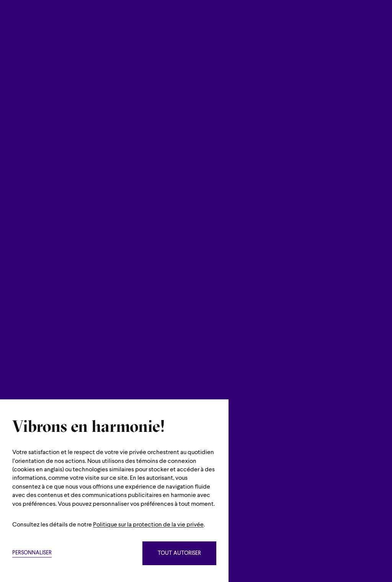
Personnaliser (32, 553)
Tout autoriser (179, 553)
